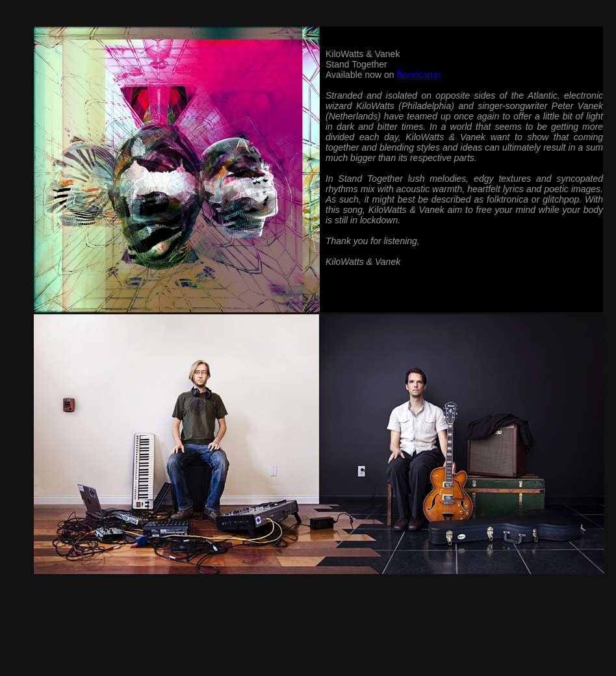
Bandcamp (418, 75)
